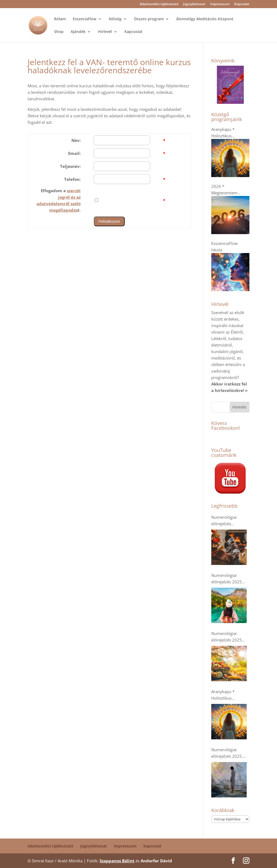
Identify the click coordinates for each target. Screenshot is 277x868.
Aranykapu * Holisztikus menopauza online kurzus (229, 695)
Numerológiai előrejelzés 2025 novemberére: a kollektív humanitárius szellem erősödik (227, 579)
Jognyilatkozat (194, 4)
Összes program (149, 19)
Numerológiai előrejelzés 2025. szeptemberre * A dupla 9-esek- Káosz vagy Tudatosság (230, 753)
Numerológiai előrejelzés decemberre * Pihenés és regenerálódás (225, 521)
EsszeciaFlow (85, 19)
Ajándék (78, 32)
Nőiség (115, 19)
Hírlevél (105, 32)
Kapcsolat (242, 4)
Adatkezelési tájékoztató (159, 4)
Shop (59, 32)
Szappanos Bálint (117, 861)
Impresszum (220, 4)
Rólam (60, 19)
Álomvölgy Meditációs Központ (205, 19)
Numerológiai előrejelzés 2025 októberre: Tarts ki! (229, 637)
